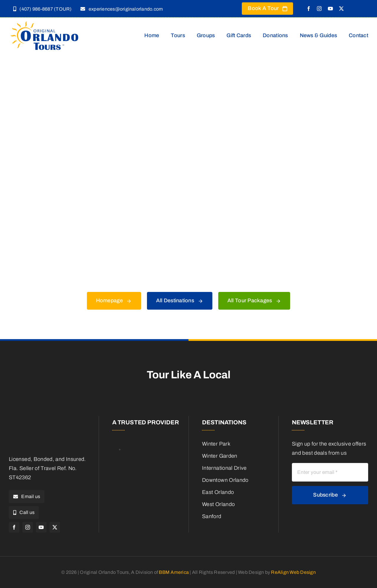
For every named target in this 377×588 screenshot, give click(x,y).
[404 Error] (188, 73)
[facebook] (309, 9)
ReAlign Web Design (293, 572)
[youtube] (330, 9)
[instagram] (319, 9)
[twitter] (341, 9)
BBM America (174, 572)
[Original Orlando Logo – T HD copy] (45, 22)
